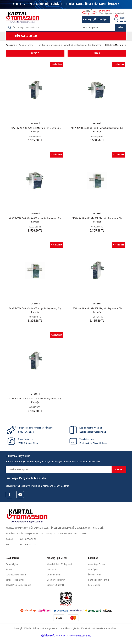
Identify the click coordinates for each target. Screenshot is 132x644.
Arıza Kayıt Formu (97, 570)
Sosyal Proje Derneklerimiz (18, 591)
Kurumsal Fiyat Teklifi (16, 581)
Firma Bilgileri (12, 570)
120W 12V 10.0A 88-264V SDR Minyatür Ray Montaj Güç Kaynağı (35, 405)
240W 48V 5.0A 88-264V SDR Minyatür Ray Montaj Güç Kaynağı (97, 221)
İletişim (9, 576)
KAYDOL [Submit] (119, 475)
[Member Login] (95, 20)
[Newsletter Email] (66, 475)
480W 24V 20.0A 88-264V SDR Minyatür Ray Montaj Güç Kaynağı (35, 221)
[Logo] (23, 17)
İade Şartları (53, 576)
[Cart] (120, 20)
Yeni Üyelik (93, 576)
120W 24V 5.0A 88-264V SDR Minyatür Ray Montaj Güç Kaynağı (97, 313)
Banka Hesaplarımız (15, 586)
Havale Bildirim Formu (98, 586)
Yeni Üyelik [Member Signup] (103, 20)
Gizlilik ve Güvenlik (56, 591)
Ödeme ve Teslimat (56, 586)
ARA (120, 27)
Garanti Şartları (54, 581)
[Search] (43, 28)
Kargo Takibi (94, 591)
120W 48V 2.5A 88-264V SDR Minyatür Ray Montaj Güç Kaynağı (35, 130)
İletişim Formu (95, 581)
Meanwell (35, 124)
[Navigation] (66, 36)
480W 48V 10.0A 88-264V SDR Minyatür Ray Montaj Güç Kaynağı (97, 130)
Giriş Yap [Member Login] (87, 20)
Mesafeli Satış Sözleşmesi (59, 570)
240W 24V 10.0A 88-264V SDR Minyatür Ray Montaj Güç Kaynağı (35, 313)
